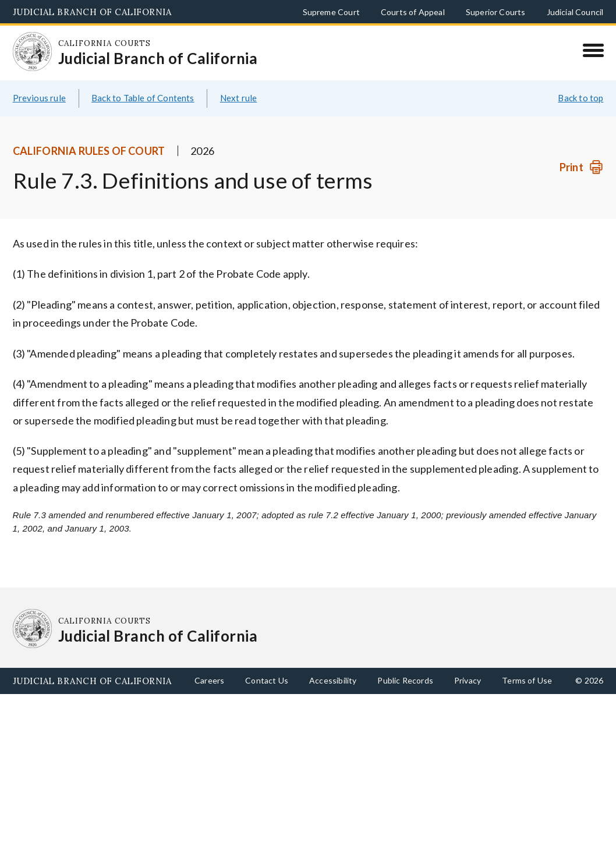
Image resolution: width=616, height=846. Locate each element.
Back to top (580, 98)
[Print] (581, 167)
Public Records (405, 680)
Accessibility (333, 680)
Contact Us (267, 680)
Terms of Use (527, 680)
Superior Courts (496, 12)
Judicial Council (575, 12)
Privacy (468, 680)
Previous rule (39, 98)
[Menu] (593, 50)
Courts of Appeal (413, 12)
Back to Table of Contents (143, 98)
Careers (209, 680)
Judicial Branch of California (92, 12)
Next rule (239, 98)
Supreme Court (331, 12)
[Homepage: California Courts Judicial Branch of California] (33, 52)
